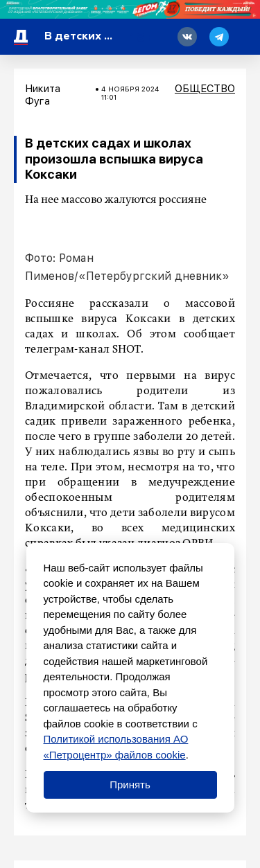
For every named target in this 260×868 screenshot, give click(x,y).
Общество (205, 89)
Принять (130, 785)
